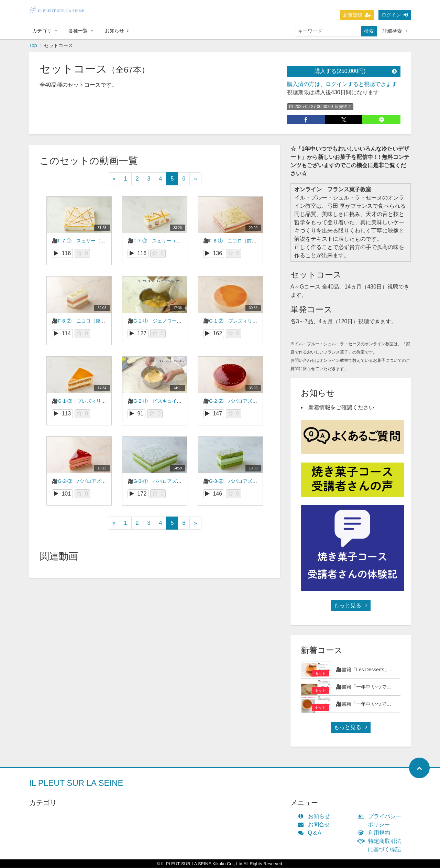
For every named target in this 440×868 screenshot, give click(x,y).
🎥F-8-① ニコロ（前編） (232, 241)
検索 (369, 31)
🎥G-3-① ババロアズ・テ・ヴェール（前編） (179, 481)
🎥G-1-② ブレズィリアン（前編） (242, 321)
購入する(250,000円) (356, 71)
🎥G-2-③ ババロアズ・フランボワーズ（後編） (105, 481)
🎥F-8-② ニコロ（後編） (81, 321)
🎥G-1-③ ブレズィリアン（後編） (91, 401)
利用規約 (376, 833)
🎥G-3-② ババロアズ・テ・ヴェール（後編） (254, 481)
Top (33, 46)
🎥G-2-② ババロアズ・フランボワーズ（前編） (257, 401)
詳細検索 (395, 31)
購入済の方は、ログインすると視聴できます (342, 84)
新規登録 (357, 15)
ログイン (395, 15)
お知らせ (117, 31)
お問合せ (315, 825)
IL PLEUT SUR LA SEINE (76, 783)
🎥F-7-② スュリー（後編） (159, 241)
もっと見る (351, 606)
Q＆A (311, 833)
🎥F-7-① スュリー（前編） (83, 241)
